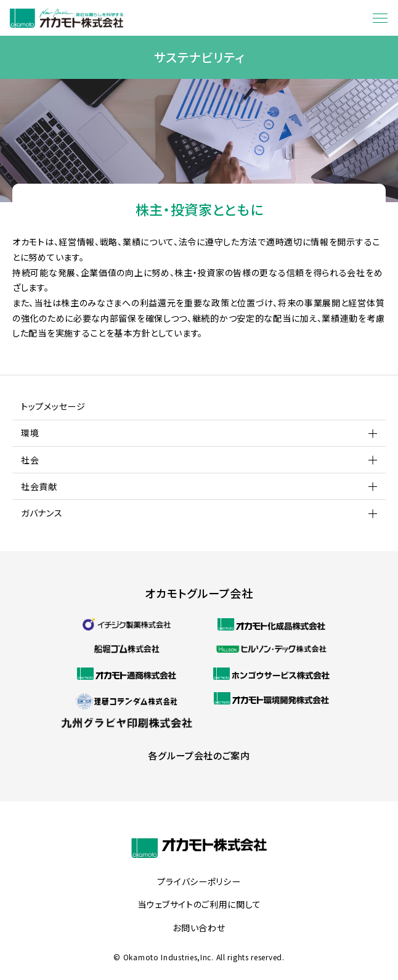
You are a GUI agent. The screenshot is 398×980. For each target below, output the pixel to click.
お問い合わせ (199, 928)
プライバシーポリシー (199, 882)
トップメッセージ (53, 406)
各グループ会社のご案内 (199, 755)
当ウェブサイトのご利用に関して (199, 905)
